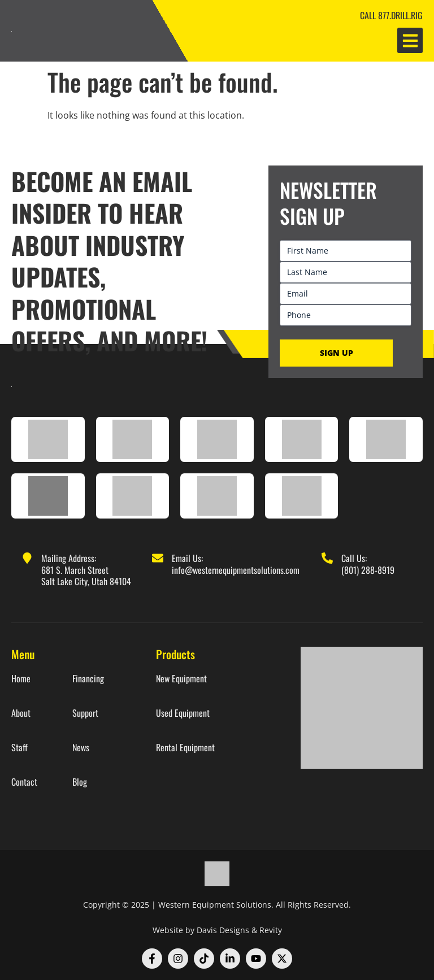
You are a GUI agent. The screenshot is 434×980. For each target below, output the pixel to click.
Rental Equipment (185, 748)
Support (85, 713)
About (21, 713)
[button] (410, 40)
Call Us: (354, 558)
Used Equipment (183, 713)
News (81, 748)
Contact (24, 782)
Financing (88, 679)
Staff (19, 748)
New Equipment (181, 679)
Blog (80, 782)
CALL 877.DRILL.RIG (391, 15)
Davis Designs (223, 930)
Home (21, 679)
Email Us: (187, 558)
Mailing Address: (69, 558)
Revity (271, 930)
